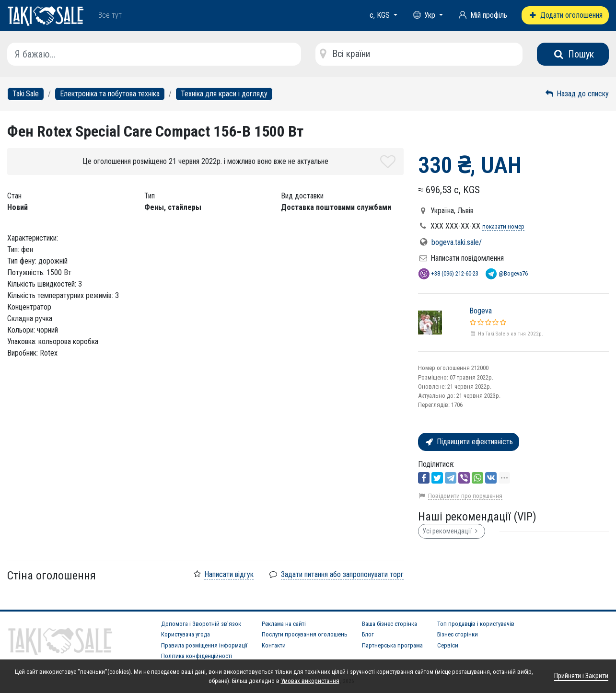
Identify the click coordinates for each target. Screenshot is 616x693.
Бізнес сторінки (458, 634)
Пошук (573, 54)
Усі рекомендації (452, 531)
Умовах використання (310, 681)
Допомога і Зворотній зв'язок (201, 624)
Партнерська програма (392, 645)
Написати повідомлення (467, 258)
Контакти (274, 645)
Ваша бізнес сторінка (389, 624)
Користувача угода (186, 634)
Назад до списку (576, 94)
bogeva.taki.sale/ (457, 242)
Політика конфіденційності (197, 656)
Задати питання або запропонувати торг (342, 574)
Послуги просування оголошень (305, 634)
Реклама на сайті (284, 624)
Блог (368, 634)
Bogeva (481, 311)
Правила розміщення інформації (204, 645)
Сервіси (448, 645)
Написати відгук (229, 574)
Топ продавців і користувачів (476, 624)
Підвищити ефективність (469, 442)
